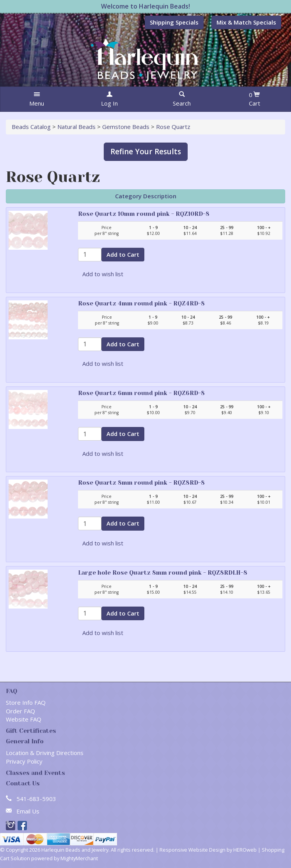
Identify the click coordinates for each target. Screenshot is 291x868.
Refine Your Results (146, 152)
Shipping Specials (174, 22)
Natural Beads (76, 127)
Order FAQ (20, 711)
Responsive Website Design (193, 850)
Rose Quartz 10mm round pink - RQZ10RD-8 (144, 214)
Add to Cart (123, 254)
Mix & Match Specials (246, 22)
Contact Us (23, 783)
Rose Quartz (173, 127)
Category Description (146, 196)
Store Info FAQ (26, 702)
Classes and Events (35, 773)
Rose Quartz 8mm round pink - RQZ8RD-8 (141, 483)
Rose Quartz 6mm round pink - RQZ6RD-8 (141, 393)
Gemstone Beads (126, 127)
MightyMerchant (79, 858)
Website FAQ (24, 719)
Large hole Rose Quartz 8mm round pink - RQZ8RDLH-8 (163, 573)
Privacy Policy (24, 761)
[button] (37, 99)
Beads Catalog (31, 127)
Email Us (28, 811)
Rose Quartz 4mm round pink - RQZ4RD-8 (141, 303)
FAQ (12, 691)
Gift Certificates (31, 731)
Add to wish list (103, 274)
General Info (25, 741)
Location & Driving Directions (45, 753)
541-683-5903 (36, 799)
